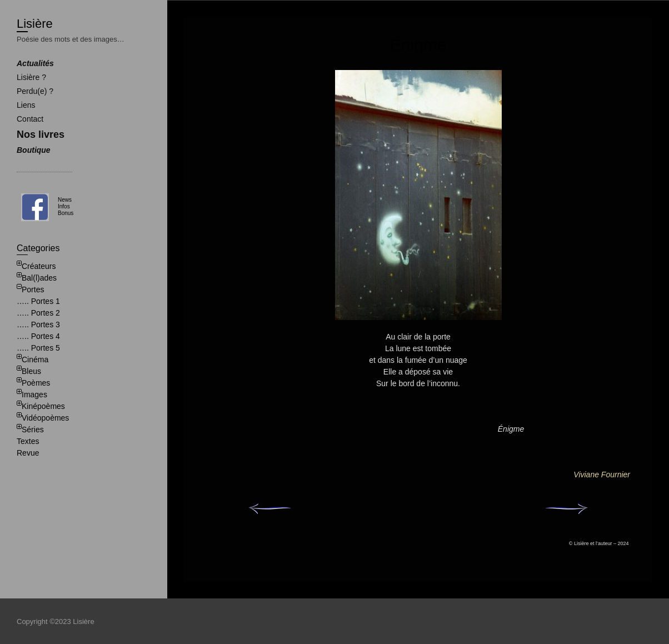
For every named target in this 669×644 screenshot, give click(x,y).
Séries (33, 430)
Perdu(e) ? (35, 91)
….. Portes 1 (38, 301)
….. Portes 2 (38, 313)
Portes (33, 289)
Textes (28, 441)
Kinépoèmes (43, 406)
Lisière (35, 24)
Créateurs (39, 266)
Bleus (31, 371)
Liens (26, 105)
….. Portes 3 (38, 325)
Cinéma (35, 360)
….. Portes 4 (38, 336)
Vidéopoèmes (45, 418)
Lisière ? (31, 77)
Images (34, 395)
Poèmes (36, 383)
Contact (30, 119)
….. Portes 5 (38, 348)
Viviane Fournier (602, 475)
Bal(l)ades (39, 278)
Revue (28, 453)
